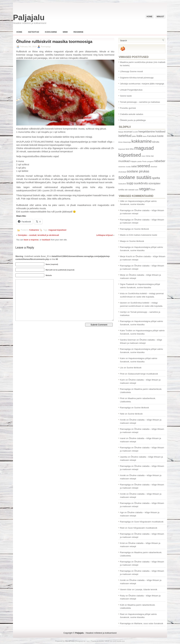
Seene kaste (126, 96)
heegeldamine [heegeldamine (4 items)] (147, 131)
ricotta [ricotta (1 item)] (128, 167)
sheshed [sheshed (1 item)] (154, 167)
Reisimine (78, 32)
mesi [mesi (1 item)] (143, 156)
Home (150, 17)
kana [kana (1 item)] (145, 136)
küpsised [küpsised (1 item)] (122, 149)
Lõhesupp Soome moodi (131, 71)
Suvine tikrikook (141, 229)
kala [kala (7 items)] (139, 136)
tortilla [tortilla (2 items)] (121, 190)
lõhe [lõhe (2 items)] (132, 149)
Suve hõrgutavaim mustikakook (149, 522)
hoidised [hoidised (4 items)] (160, 131)
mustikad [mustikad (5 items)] (124, 161)
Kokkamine (51, 32)
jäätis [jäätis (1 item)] (134, 136)
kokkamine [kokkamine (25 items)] (142, 141)
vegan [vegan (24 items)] (145, 189)
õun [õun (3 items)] (153, 190)
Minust (160, 17)
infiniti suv (109, 641)
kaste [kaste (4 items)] (160, 136)
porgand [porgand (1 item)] (150, 161)
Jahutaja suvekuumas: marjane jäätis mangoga (142, 84)
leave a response (31, 240)
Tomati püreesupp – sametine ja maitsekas (140, 102)
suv (88, 641)
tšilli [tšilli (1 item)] (126, 190)
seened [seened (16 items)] (144, 166)
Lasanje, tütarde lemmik (146, 589)
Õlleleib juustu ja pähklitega (133, 120)
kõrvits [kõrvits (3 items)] (156, 142)
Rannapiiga (125, 210)
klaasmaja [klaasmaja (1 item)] (127, 142)
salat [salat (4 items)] (134, 166)
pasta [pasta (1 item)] (139, 161)
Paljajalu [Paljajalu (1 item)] (133, 161)
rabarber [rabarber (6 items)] (160, 161)
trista (122, 293)
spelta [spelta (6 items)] (156, 178)
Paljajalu (29, 17)
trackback (46, 240)
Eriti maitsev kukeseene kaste (143, 235)
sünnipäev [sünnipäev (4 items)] (154, 183)
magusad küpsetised (57, 230)
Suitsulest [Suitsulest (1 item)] (122, 184)
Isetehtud (34, 32)
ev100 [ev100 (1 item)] (135, 132)
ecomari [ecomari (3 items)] (128, 132)
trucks (101, 641)
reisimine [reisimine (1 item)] (122, 167)
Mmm (65, 32)
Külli (122, 605)
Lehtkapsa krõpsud (105, 235)
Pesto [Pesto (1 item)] (144, 161)
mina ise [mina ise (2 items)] (150, 156)
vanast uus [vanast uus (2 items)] (133, 190)
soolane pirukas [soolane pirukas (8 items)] (138, 171)
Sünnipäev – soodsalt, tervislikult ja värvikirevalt (38, 235)
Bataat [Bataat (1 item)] (121, 132)
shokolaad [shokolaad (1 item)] (122, 172)
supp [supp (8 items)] (130, 183)
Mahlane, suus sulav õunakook (149, 623)
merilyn (123, 312)
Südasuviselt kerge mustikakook (143, 374)
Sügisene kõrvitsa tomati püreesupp (137, 78)
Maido (123, 235)
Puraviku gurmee (128, 108)
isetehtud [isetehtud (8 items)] (125, 136)
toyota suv (121, 641)
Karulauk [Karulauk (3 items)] (152, 136)
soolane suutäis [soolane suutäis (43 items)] (135, 177)
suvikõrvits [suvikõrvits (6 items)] (141, 183)
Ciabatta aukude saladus (132, 114)
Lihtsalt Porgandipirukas (131, 90)
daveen (123, 303)
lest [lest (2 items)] (127, 149)
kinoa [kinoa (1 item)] (120, 142)
